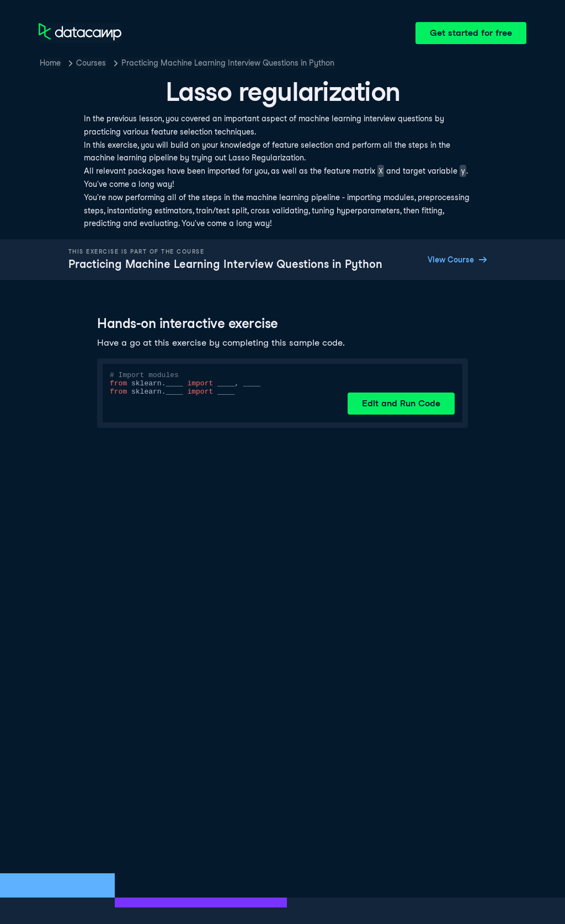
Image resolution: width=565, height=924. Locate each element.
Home (50, 63)
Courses (91, 63)
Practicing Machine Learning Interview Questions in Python (228, 63)
